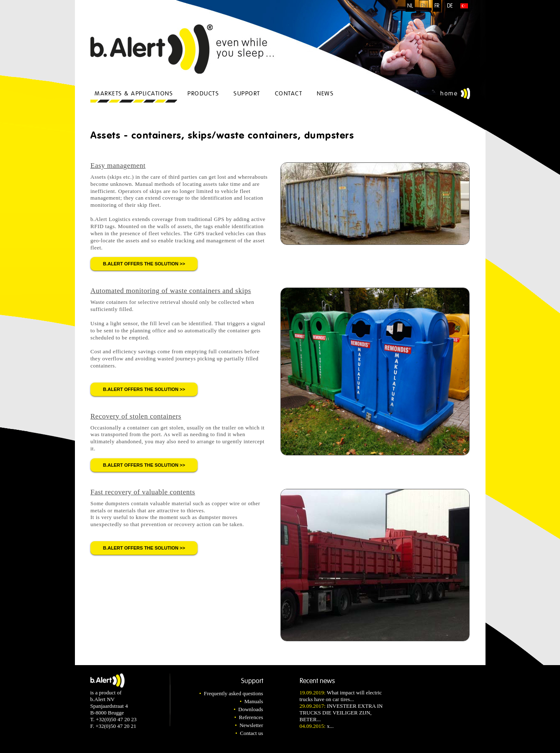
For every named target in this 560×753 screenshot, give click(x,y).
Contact (289, 94)
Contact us (251, 733)
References (251, 717)
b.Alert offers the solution (141, 264)
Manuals (254, 701)
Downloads (250, 709)
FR (437, 6)
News (325, 94)
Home (449, 94)
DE (450, 6)
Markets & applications (134, 94)
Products (203, 94)
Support (247, 94)
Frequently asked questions (234, 693)
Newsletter (251, 725)
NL (410, 6)
